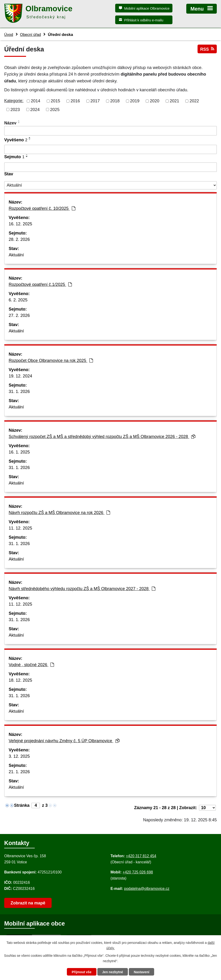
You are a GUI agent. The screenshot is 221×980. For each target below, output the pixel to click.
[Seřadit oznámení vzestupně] (19, 121)
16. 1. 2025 (19, 452)
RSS (207, 49)
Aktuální (16, 255)
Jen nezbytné (113, 972)
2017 (95, 101)
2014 (36, 101)
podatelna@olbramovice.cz (147, 889)
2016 (75, 101)
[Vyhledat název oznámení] (110, 131)
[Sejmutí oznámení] (110, 167)
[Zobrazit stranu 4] (36, 805)
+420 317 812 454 (141, 856)
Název (10, 123)
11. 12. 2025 (20, 528)
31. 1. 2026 (19, 392)
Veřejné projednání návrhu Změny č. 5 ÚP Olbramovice (64, 741)
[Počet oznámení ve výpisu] (207, 808)
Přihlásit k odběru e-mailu (144, 20)
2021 (174, 101)
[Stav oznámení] (110, 185)
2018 (115, 101)
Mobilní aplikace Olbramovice (147, 8)
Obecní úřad (30, 35)
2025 (55, 109)
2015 (55, 101)
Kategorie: (14, 101)
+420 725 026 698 (138, 872)
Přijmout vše (82, 972)
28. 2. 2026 (19, 239)
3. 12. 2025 (19, 756)
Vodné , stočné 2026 (31, 665)
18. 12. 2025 (20, 680)
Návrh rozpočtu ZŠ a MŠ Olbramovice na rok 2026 (59, 513)
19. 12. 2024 (20, 376)
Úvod (9, 35)
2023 (15, 109)
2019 (135, 101)
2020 (155, 101)
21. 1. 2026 (19, 772)
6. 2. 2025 (18, 300)
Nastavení (141, 972)
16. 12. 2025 (20, 224)
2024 (35, 109)
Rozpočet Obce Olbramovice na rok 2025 (51, 361)
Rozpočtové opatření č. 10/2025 (42, 208)
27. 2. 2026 (19, 315)
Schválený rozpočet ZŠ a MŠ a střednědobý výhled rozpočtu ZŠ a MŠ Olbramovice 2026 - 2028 (102, 437)
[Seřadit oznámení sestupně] (19, 123)
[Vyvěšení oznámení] (110, 150)
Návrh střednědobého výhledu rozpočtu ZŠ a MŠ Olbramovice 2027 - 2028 (82, 589)
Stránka (22, 805)
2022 (194, 101)
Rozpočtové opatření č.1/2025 (40, 284)
